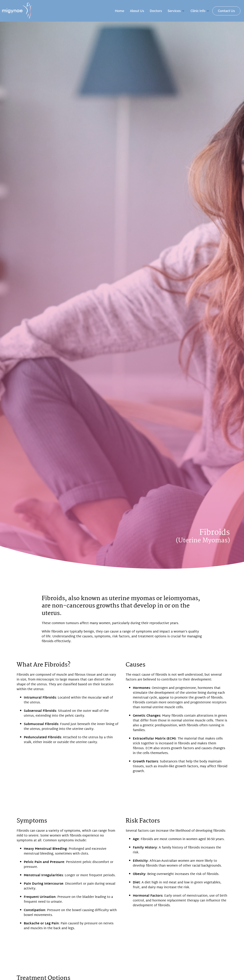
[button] (176, 11)
